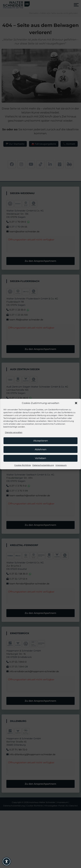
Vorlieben (40, 458)
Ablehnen (41, 449)
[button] (76, 403)
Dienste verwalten (14, 432)
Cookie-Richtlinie (23, 465)
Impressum (61, 465)
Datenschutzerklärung (43, 465)
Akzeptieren (41, 441)
